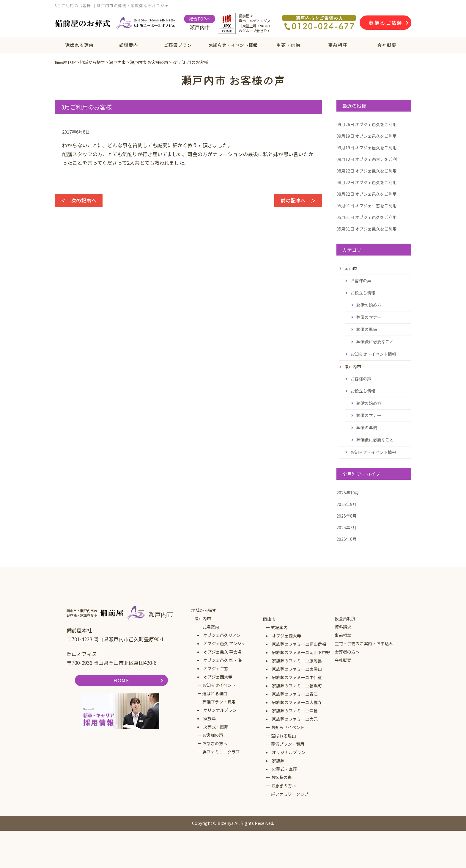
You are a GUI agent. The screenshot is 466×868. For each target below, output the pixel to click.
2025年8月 (347, 516)
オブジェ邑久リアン (222, 635)
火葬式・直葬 (216, 727)
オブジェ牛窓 (216, 668)
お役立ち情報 (363, 293)
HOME (121, 680)
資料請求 (343, 627)
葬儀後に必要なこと (375, 341)
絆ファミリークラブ (221, 752)
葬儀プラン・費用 (219, 702)
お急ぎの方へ (215, 743)
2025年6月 (347, 539)
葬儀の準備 (367, 329)
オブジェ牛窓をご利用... (368, 206)
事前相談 (338, 45)
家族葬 (210, 718)
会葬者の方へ (347, 652)
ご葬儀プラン (178, 45)
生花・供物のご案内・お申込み (364, 643)
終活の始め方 (369, 305)
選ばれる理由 (79, 45)
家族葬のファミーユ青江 (295, 694)
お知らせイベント (219, 685)
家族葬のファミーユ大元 (295, 719)
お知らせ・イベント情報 (233, 45)
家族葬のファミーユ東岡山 (297, 669)
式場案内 (128, 45)
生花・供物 (288, 45)
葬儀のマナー (369, 317)
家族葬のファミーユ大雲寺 (297, 702)
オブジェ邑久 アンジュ (224, 643)
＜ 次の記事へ (79, 200)
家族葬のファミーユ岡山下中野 (301, 652)
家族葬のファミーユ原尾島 (297, 661)
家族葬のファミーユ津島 (295, 711)
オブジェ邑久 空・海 (222, 660)
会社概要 (387, 45)
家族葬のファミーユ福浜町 (297, 686)
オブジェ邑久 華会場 (222, 652)
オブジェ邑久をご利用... (368, 124)
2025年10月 (348, 493)
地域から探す (204, 610)
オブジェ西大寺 (218, 677)
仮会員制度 (345, 618)
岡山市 (269, 619)
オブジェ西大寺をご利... (368, 159)
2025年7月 (347, 527)
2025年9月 (347, 504)
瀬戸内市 (203, 618)
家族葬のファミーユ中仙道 (297, 677)
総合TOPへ (200, 19)
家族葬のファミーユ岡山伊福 (299, 644)
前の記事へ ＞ (298, 200)
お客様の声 (361, 281)
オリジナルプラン (220, 710)
